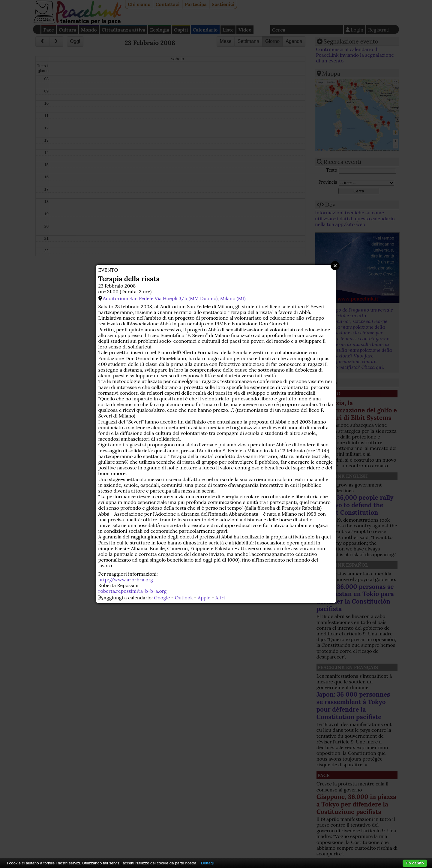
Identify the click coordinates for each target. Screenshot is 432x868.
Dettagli (208, 863)
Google (162, 598)
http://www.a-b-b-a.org (126, 580)
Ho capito (415, 863)
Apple (204, 598)
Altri (220, 598)
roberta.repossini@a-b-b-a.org (133, 591)
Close (335, 266)
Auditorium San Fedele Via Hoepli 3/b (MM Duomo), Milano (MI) (174, 298)
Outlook (184, 598)
